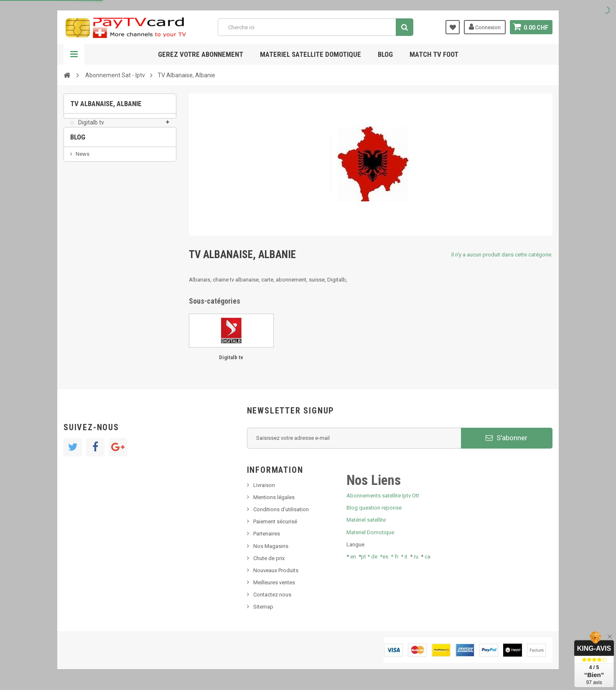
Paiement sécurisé (275, 521)
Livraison (264, 485)
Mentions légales (274, 497)
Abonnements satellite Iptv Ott (383, 496)
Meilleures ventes (274, 582)
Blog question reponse (374, 508)
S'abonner (507, 438)
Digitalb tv (90, 128)
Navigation (74, 54)
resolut (84, 246)
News (83, 183)
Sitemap (263, 607)
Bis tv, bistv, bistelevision (105, 221)
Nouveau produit (96, 196)
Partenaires (267, 534)
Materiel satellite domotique (311, 54)
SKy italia (87, 209)
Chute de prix (269, 558)
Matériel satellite (366, 520)
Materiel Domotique (370, 532)
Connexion (484, 27)
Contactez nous (272, 595)
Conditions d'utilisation (281, 509)
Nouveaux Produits (276, 570)
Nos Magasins (271, 546)
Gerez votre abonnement (201, 54)
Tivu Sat (85, 234)
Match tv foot (434, 54)
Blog (385, 54)
